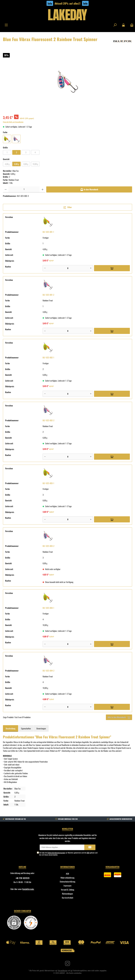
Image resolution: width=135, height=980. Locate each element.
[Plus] (91, 268)
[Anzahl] (24, 189)
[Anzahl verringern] (6, 189)
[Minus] (45, 268)
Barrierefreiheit (67, 898)
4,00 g (7, 164)
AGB (88, 853)
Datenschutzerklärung (67, 882)
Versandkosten (63, 970)
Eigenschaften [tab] (26, 728)
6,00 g (17, 164)
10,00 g (35, 164)
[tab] (11, 729)
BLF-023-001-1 (48, 232)
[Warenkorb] (131, 25)
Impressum (67, 886)
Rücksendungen (67, 894)
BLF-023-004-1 (48, 608)
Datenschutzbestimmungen (56, 853)
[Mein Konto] (123, 25)
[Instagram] (67, 963)
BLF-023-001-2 (48, 295)
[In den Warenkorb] (89, 189)
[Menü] (6, 25)
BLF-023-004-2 (48, 671)
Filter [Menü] (67, 207)
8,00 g (26, 164)
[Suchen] (115, 25)
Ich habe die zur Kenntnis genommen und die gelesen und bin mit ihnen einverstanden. (68, 854)
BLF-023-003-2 (48, 546)
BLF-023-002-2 (48, 420)
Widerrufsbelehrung (67, 878)
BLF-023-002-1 (48, 357)
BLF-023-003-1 (48, 483)
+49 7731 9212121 (22, 878)
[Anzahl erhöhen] (43, 189)
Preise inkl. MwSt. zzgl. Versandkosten (13, 122)
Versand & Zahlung (67, 890)
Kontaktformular (28, 889)
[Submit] (90, 847)
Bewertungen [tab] (41, 728)
